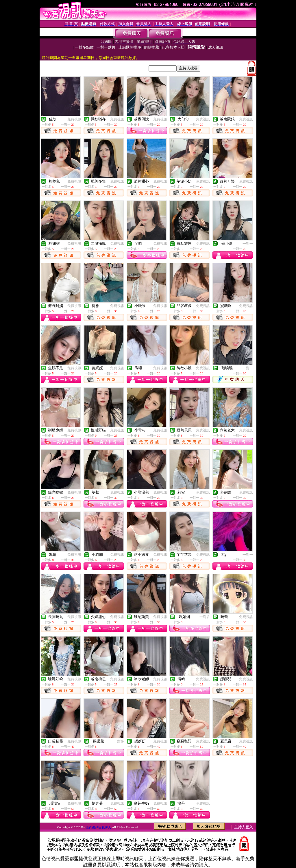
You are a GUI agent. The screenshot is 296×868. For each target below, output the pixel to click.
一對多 (205, 617)
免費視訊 (74, 119)
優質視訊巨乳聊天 (99, 827)
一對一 (248, 244)
